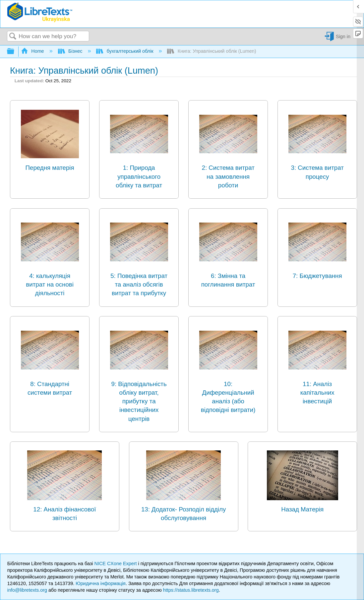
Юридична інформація (101, 583)
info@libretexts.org (27, 590)
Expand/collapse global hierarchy (15, 52)
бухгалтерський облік (125, 51)
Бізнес (71, 51)
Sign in (343, 36)
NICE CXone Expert (116, 564)
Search (13, 37)
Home (33, 51)
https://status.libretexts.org (191, 590)
